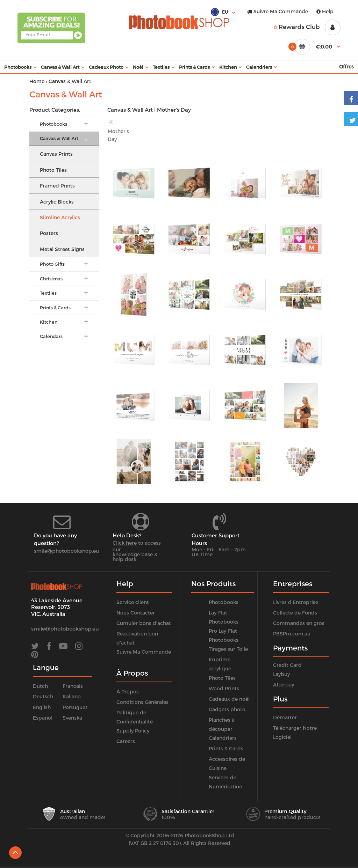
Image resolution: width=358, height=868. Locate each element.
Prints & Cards (226, 748)
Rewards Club (297, 27)
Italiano (72, 696)
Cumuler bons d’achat (144, 623)
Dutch (40, 686)
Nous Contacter (136, 613)
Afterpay (284, 685)
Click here (125, 543)
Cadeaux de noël (229, 699)
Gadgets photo (227, 709)
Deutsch (43, 696)
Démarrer (285, 717)
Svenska (72, 718)
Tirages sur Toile (228, 649)
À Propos (128, 692)
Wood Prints (224, 688)
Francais (73, 686)
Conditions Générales (142, 702)
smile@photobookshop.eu (66, 551)
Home (37, 81)
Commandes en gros (299, 623)
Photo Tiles (222, 678)
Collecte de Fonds (295, 613)
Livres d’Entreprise (296, 602)
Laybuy (281, 674)
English (42, 707)
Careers (126, 741)
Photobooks (224, 602)
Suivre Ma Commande (278, 11)
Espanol (43, 718)
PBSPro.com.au (292, 634)
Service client (133, 602)
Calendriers (223, 738)
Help (325, 11)
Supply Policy (133, 731)
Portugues (75, 707)
